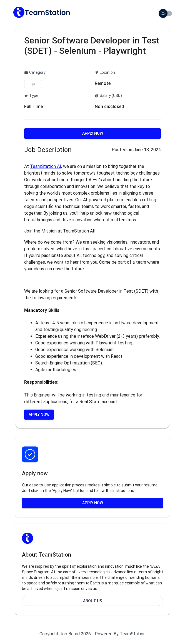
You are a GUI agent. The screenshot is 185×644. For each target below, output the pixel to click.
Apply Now (93, 133)
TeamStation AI (46, 166)
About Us (92, 601)
